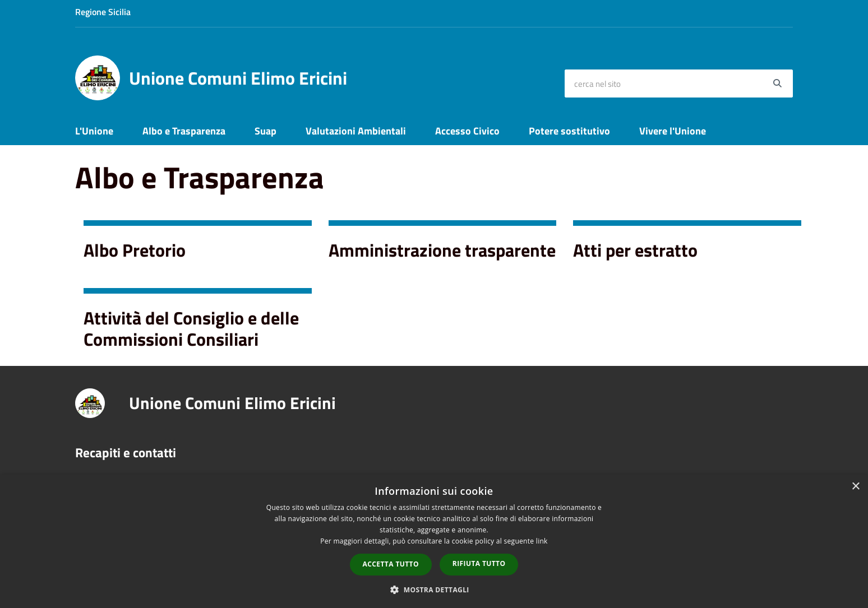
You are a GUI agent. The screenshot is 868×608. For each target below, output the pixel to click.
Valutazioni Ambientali (356, 131)
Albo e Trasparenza (184, 131)
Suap (266, 131)
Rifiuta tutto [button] (479, 563)
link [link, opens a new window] (542, 541)
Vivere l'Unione (673, 131)
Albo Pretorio (135, 250)
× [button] (855, 487)
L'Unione (94, 131)
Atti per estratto (635, 250)
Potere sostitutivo (569, 131)
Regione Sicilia (103, 12)
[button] (434, 589)
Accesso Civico (467, 131)
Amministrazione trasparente (442, 250)
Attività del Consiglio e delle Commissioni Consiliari (191, 328)
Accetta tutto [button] (391, 564)
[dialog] (434, 541)
